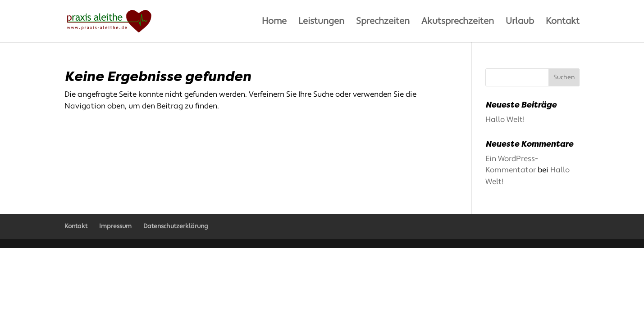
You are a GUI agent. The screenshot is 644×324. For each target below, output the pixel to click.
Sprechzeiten (383, 22)
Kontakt (563, 22)
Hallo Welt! (505, 120)
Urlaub (520, 22)
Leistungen (321, 22)
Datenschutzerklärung (176, 226)
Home (274, 22)
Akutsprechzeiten (458, 22)
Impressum (115, 226)
